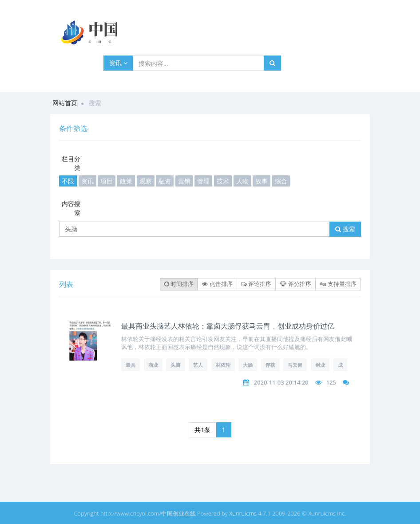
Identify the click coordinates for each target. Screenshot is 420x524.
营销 (184, 181)
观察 (146, 181)
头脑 (175, 365)
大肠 (248, 365)
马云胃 (295, 365)
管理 (203, 181)
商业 (153, 365)
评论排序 (256, 284)
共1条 (202, 430)
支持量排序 (338, 284)
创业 (320, 365)
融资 (165, 181)
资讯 (118, 63)
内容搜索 (71, 208)
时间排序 (179, 284)
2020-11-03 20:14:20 (281, 382)
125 (331, 382)
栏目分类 (71, 163)
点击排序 (217, 284)
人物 (242, 181)
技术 (223, 181)
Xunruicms (243, 513)
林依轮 (223, 365)
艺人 (198, 365)
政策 (126, 181)
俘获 (270, 365)
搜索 (345, 229)
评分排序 (295, 284)
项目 (107, 181)
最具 (131, 365)
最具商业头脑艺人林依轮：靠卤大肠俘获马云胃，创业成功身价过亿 (228, 326)
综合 (281, 181)
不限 (68, 181)
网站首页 (65, 103)
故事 (262, 181)
